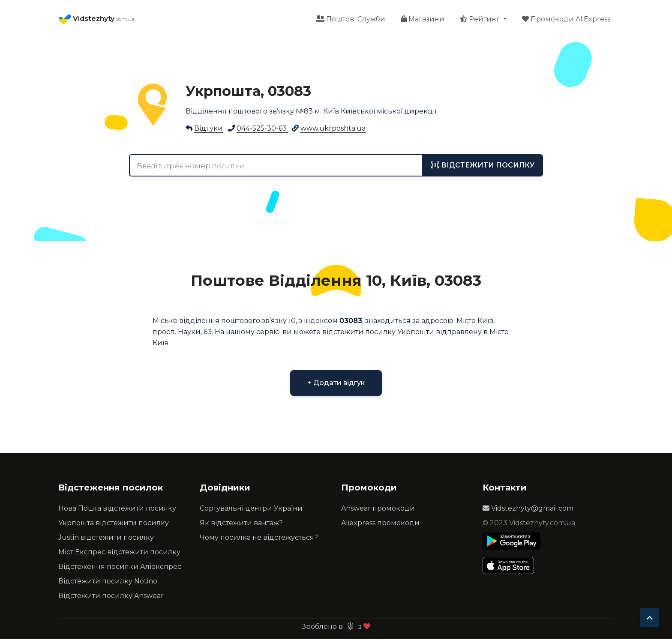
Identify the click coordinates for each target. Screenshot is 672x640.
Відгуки (208, 129)
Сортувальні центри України (251, 509)
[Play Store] (511, 542)
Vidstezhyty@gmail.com (528, 509)
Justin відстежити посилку (106, 538)
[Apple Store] (511, 566)
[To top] (649, 618)
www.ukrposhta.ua (333, 129)
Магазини (423, 19)
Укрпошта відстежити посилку (114, 524)
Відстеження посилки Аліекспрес (120, 567)
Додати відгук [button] (336, 384)
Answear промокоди (378, 509)
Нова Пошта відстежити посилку (117, 509)
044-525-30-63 (262, 129)
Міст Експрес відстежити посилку (119, 553)
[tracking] (483, 166)
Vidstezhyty (96, 20)
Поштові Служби (351, 19)
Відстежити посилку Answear (111, 597)
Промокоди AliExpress (566, 19)
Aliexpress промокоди (380, 524)
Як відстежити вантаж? (241, 524)
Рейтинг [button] (481, 19)
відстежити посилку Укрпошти (378, 333)
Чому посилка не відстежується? (259, 538)
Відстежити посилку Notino (108, 582)
